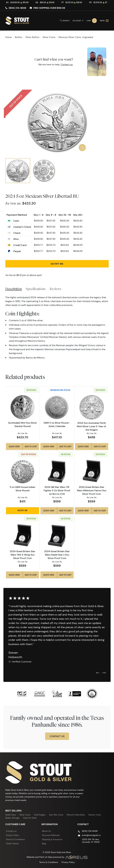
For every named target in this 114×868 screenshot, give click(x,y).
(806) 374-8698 (17, 8)
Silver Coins (25, 815)
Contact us (67, 64)
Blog (44, 844)
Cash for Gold (30, 818)
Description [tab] (14, 289)
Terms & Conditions (15, 839)
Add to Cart (31, 446)
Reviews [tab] (55, 289)
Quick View (14, 446)
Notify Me (57, 264)
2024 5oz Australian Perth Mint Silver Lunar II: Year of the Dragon (92, 426)
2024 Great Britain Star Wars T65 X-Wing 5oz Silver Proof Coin (22, 555)
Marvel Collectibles (76, 815)
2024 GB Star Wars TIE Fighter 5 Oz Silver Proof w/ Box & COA (57, 490)
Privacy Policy (13, 835)
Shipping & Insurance (52, 839)
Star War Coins (56, 815)
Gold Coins (11, 815)
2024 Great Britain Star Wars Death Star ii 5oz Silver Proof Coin (57, 555)
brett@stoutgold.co (91, 835)
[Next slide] (104, 673)
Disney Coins (95, 815)
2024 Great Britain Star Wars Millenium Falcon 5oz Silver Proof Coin (92, 490)
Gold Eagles (40, 815)
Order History (12, 844)
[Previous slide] (98, 673)
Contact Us (57, 736)
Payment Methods (51, 835)
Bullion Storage (12, 818)
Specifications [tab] (36, 289)
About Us (46, 831)
